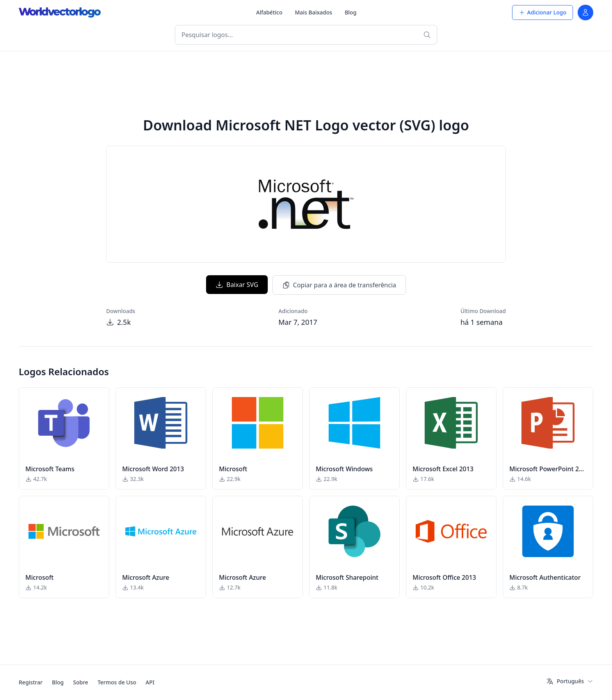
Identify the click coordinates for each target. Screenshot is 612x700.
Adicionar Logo (543, 12)
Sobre (81, 682)
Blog (350, 12)
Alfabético (269, 12)
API (150, 682)
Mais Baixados (313, 12)
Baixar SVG (237, 285)
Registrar (31, 682)
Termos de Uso (117, 682)
